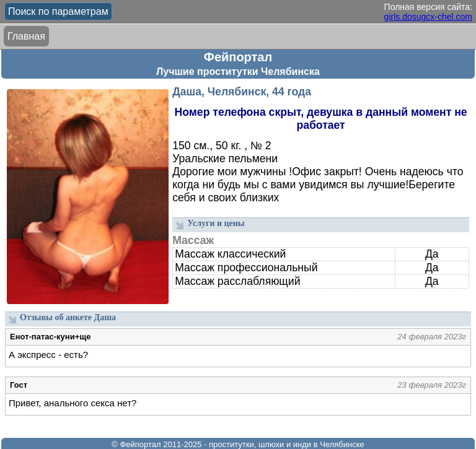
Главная (26, 36)
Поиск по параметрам (58, 11)
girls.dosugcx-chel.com (428, 17)
